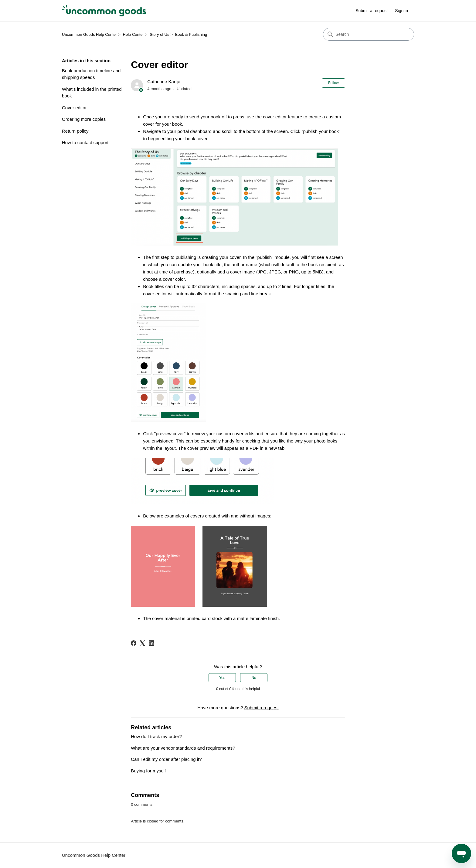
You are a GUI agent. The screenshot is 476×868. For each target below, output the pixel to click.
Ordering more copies (84, 119)
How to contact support (85, 142)
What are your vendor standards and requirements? (183, 748)
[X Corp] (142, 643)
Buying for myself (148, 771)
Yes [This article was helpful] (222, 678)
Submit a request (372, 11)
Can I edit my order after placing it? (166, 759)
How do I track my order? (156, 736)
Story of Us (159, 34)
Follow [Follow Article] (333, 83)
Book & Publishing (191, 34)
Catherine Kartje (164, 81)
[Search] (369, 34)
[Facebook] (134, 643)
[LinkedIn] (151, 643)
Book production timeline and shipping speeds (91, 74)
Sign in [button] (401, 11)
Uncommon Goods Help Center (89, 34)
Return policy (75, 131)
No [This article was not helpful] (254, 678)
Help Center (133, 34)
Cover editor (74, 108)
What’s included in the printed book (92, 93)
